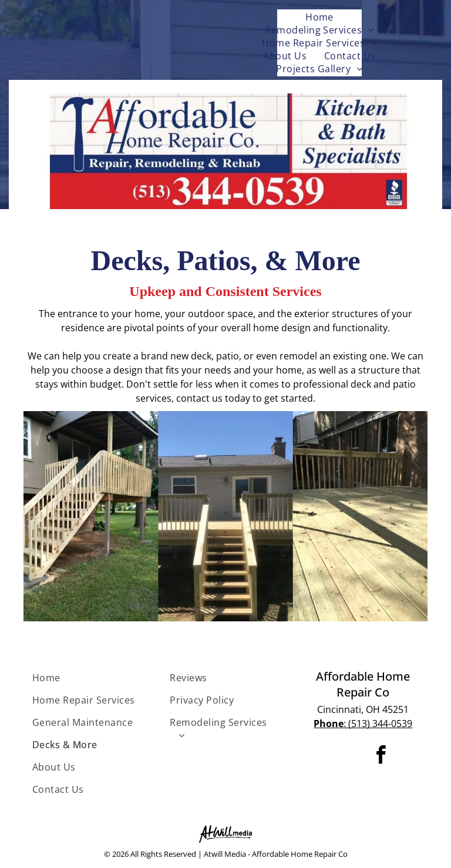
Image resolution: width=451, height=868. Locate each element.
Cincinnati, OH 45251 (363, 709)
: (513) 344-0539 (363, 724)
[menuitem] (319, 17)
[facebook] (381, 757)
